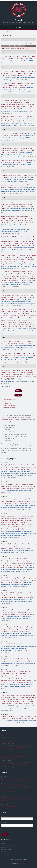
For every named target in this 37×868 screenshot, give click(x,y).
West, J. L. (4, 501)
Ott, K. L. (17, 499)
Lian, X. (21, 239)
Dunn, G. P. (9, 73)
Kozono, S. (15, 239)
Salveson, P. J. (19, 704)
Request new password (8, 830)
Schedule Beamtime (9, 399)
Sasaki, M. (26, 561)
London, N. (26, 243)
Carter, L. (29, 676)
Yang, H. (28, 672)
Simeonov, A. (19, 220)
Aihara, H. (5, 503)
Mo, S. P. (21, 544)
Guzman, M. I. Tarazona (20, 370)
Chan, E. (15, 73)
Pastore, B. (11, 661)
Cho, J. (18, 121)
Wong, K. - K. (5, 107)
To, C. (25, 341)
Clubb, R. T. (23, 631)
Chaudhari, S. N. (22, 204)
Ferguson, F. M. (28, 216)
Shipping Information (10, 405)
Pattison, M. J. (5, 104)
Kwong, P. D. (31, 525)
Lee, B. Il (27, 117)
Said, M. (7, 695)
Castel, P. (11, 548)
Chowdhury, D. (28, 377)
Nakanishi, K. (27, 661)
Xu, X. (8, 133)
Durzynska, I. (14, 133)
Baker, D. (33, 488)
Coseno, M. (10, 148)
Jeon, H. (10, 76)
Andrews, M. (22, 185)
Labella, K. (12, 104)
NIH (23, 448)
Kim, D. (3, 484)
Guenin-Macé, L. (15, 674)
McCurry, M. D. (31, 202)
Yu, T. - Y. (16, 672)
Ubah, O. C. (4, 499)
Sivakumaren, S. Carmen (15, 216)
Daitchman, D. (18, 241)
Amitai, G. (13, 580)
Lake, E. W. (11, 499)
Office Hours (7, 403)
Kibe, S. (3, 241)
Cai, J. (16, 716)
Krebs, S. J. (30, 529)
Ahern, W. (19, 484)
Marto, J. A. (6, 59)
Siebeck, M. (20, 682)
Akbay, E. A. (31, 104)
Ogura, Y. (21, 565)
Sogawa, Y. (19, 563)
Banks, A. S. (10, 206)
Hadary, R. (29, 578)
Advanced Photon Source (16, 417)
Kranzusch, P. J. (5, 582)
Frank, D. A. (12, 107)
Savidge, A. (4, 661)
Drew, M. (19, 546)
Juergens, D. (7, 697)
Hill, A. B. (33, 580)
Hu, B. (3, 375)
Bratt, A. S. (4, 370)
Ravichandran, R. (6, 678)
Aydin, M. (22, 672)
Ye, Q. (12, 716)
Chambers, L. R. (6, 716)
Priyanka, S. (24, 499)
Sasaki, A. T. (17, 260)
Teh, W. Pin (24, 372)
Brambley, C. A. (16, 610)
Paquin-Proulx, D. (22, 527)
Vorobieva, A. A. (29, 704)
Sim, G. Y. (10, 659)
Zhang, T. (4, 218)
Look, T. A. (26, 107)
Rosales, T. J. (5, 612)
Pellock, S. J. (6, 488)
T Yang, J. (5, 278)
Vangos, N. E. (5, 322)
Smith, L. (28, 522)
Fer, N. (19, 559)
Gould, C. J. (26, 56)
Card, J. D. (31, 218)
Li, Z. (2, 341)
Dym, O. (18, 580)
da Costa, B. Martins (30, 316)
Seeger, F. (10, 672)
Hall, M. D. (14, 223)
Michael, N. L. (13, 529)
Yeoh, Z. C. (25, 241)
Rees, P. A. (4, 522)
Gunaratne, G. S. (12, 501)
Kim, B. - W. (19, 175)
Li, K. (14, 175)
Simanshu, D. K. (25, 469)
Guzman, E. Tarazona (11, 375)
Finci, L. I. (12, 465)
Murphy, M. (22, 678)
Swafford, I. (21, 518)
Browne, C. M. (25, 237)
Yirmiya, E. (22, 578)
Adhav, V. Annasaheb (28, 659)
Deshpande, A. (12, 83)
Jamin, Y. (21, 316)
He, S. (16, 311)
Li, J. (7, 343)
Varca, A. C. (32, 372)
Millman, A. (9, 578)
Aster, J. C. (11, 187)
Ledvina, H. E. (28, 716)
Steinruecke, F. (26, 580)
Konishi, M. (6, 563)
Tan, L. (3, 100)
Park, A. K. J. (9, 119)
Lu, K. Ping (14, 327)
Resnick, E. (21, 311)
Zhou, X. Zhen (26, 245)
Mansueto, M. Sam (27, 148)
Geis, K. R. (19, 467)
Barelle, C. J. (29, 503)
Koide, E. (26, 322)
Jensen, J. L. (12, 516)
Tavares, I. (31, 341)
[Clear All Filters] (25, 48)
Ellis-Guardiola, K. (14, 629)
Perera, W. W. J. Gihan (15, 612)
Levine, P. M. (16, 699)
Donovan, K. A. (5, 297)
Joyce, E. (3, 486)
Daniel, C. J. (6, 314)
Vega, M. (25, 546)
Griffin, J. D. (11, 88)
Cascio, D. (30, 629)
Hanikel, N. (16, 486)
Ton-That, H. (5, 631)
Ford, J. (19, 627)
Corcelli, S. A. (6, 614)
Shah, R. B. (29, 320)
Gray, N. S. (14, 109)
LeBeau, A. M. (19, 503)
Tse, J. (30, 353)
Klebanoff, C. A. (23, 614)
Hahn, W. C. (16, 76)
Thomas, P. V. (19, 516)
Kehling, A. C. (17, 659)
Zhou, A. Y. (13, 71)
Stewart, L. (22, 680)
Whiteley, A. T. (7, 719)
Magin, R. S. (31, 370)
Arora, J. (18, 520)
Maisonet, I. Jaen (6, 372)
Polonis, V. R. (31, 527)
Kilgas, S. (10, 370)
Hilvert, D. (24, 488)
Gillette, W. (23, 593)
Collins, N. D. (5, 529)
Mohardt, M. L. (7, 239)
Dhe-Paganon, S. (6, 223)
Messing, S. (13, 546)
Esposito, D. (4, 548)
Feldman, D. (6, 701)
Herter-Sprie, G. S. (18, 102)
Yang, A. (14, 320)
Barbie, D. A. (24, 76)
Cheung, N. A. (31, 627)
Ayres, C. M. (8, 610)
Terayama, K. (5, 559)
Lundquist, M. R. (8, 274)
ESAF (5, 401)
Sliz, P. (3, 162)
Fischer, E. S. (14, 297)
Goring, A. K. (5, 629)
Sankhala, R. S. (5, 520)
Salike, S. (22, 486)
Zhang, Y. (21, 117)
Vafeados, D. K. (10, 704)
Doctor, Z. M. (11, 237)
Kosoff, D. (11, 503)
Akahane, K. (9, 100)
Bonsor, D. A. (5, 465)
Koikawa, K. (18, 309)
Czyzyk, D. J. (4, 561)
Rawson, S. (9, 175)
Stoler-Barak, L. (21, 320)
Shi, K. (19, 501)
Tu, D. (3, 56)
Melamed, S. (6, 580)
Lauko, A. (12, 488)
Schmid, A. (11, 525)
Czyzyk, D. (4, 593)
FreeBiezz (22, 864)
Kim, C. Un (6, 85)
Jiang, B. (12, 276)
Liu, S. (10, 102)
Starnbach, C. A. (16, 372)
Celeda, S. (31, 499)
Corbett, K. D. (30, 719)
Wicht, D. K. (23, 644)
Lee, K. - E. (27, 71)
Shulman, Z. (4, 324)
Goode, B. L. (13, 59)
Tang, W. (18, 661)
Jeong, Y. (27, 83)
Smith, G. (22, 522)
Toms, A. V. (19, 56)
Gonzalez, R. (5, 644)
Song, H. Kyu (12, 56)
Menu (19, 27)
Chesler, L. (28, 327)
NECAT (19, 20)
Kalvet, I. (18, 488)
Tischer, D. (25, 484)
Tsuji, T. (29, 593)
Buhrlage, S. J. (5, 379)
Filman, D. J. (24, 150)
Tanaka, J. (10, 567)
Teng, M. (3, 295)
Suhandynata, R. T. (17, 719)
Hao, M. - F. (18, 276)
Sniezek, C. (14, 676)
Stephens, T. (26, 467)
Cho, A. (32, 117)
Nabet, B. (18, 237)
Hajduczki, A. (24, 520)
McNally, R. (20, 83)
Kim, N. (8, 117)
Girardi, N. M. (5, 377)
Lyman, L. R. (13, 627)
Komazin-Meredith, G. (7, 150)
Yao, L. (15, 204)
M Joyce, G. (20, 529)
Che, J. (3, 346)
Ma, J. (3, 610)
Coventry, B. (32, 697)
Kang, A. (31, 484)
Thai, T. (20, 73)
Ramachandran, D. (7, 204)
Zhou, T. (24, 525)
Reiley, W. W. (12, 527)
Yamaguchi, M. (27, 563)
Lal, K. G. (3, 518)
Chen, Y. (19, 314)
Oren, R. (20, 322)
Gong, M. (21, 716)
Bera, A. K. (9, 486)
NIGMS (26, 446)
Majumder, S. (19, 695)
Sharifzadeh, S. (6, 316)
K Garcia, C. (29, 680)
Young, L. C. (25, 465)
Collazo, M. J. (23, 629)
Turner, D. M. (22, 595)
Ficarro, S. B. (32, 73)
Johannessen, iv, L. (22, 104)
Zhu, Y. (3, 343)
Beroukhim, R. (5, 121)
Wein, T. (3, 578)
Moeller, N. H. (26, 501)
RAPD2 (18, 391)
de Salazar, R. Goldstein (8, 467)
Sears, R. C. (21, 327)
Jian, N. (30, 520)
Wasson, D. (4, 525)
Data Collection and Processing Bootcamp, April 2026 (17, 765)
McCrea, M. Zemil (12, 518)
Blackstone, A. (22, 676)
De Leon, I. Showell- (13, 522)
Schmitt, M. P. (13, 631)
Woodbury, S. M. (10, 484)
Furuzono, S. (13, 559)
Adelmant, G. (28, 133)
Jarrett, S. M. (4, 185)
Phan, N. (17, 644)
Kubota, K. (4, 567)
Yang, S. (25, 73)
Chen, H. (3, 148)
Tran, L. (12, 695)
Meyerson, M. (31, 119)
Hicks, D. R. (20, 701)
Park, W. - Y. (16, 119)
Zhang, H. (4, 659)
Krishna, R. (29, 486)
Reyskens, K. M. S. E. (26, 100)
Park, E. (3, 117)
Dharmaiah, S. (5, 544)
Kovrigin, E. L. (14, 614)
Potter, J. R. (18, 465)
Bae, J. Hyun (29, 295)
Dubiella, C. (4, 309)
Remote (18, 395)
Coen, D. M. (14, 153)
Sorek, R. (16, 582)
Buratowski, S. (7, 245)
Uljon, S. (3, 133)
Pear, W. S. (7, 136)
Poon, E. (32, 309)
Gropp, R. (27, 682)
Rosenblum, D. (5, 674)
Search (6, 40)
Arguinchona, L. (6, 676)
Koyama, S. (27, 102)
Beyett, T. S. (20, 341)
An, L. (3, 695)
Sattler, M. (4, 88)
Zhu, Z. (7, 71)
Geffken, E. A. (7, 243)
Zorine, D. (13, 701)
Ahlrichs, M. (15, 678)
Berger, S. (4, 672)
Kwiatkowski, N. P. (14, 278)
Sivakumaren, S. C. (14, 255)
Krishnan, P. (25, 276)
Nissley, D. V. (5, 469)
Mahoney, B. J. (5, 627)
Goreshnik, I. (27, 695)
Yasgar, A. (10, 218)
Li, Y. (6, 56)
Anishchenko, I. (23, 697)
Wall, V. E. (31, 465)
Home (3, 32)
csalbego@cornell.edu (8, 854)
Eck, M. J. (22, 59)
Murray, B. (23, 119)
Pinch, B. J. (4, 237)
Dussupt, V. (4, 516)
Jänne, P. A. (17, 343)
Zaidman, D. (9, 241)
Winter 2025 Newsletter (8, 735)
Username (5, 816)
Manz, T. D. (4, 216)
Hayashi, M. (15, 565)
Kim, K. (3, 119)
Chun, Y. (33, 239)
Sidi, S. (31, 322)
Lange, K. (16, 578)
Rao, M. (13, 520)
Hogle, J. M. (4, 153)
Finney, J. (33, 467)
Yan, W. (24, 559)
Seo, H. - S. (17, 218)
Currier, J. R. (4, 527)
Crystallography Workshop (9, 792)
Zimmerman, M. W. (6, 318)
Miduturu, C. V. (11, 220)
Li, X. (25, 701)
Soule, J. (24, 627)
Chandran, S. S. (26, 610)
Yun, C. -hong (20, 71)
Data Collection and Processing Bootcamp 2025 (15, 785)
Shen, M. (26, 220)
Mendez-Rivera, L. (29, 516)
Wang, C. (11, 324)
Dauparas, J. (15, 697)
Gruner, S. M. (13, 85)
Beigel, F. (14, 682)
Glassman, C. (24, 674)
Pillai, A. (30, 699)
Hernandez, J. (28, 518)
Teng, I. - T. (18, 525)
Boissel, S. (18, 150)
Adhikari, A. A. (5, 202)
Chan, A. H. (6, 546)
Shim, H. (3, 220)
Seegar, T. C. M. (13, 185)
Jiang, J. (9, 295)
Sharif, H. (12, 177)
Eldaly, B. (25, 612)
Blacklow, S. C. (17, 136)
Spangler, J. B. (7, 682)
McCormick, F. (13, 469)
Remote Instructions (9, 408)
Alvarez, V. (24, 699)
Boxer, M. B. (24, 260)
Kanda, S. (12, 563)
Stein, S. (21, 133)
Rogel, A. (27, 311)
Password (5, 823)
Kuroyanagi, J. (7, 565)
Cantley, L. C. (22, 223)
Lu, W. (6, 353)
